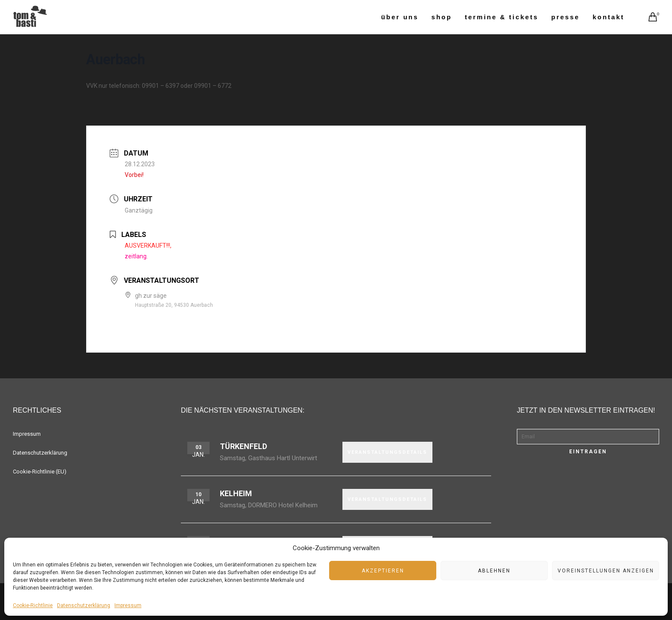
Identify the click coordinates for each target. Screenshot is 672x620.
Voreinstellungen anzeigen (606, 571)
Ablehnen (494, 571)
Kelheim (236, 493)
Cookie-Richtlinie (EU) (40, 472)
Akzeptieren (383, 571)
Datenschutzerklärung (84, 605)
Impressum (128, 605)
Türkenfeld (243, 446)
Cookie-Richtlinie (33, 605)
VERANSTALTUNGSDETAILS (387, 452)
